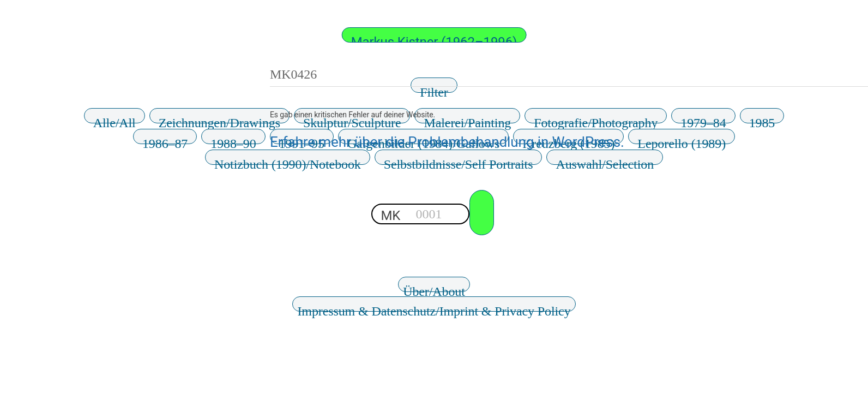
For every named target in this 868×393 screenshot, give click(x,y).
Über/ (434, 288)
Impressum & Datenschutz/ (434, 308)
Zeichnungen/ (219, 120)
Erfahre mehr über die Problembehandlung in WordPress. (447, 142)
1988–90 (233, 140)
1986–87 (165, 140)
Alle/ (114, 120)
